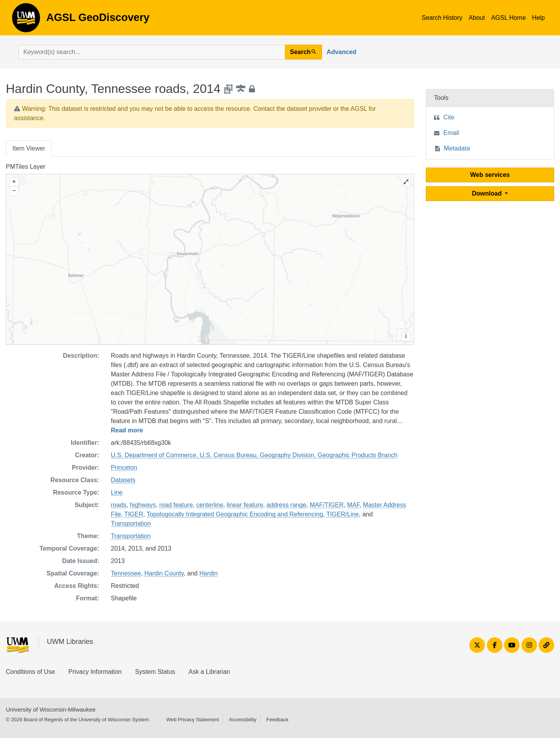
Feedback (277, 720)
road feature (176, 505)
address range (286, 505)
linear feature (245, 505)
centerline (210, 505)
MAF (353, 505)
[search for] (152, 52)
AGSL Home (508, 18)
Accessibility (242, 720)
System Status (155, 672)
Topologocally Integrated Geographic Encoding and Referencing (235, 514)
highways (143, 505)
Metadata (457, 148)
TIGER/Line (343, 514)
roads (119, 505)
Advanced (341, 52)
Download (488, 193)
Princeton (124, 468)
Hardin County (164, 573)
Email (451, 133)
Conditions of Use (30, 672)
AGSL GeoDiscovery (26, 20)
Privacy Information (95, 672)
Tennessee (126, 573)
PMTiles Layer (26, 167)
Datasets (123, 480)
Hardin (208, 573)
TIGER (134, 514)
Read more (127, 430)
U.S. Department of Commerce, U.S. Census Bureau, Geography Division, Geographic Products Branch (254, 455)
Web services (490, 175)
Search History (442, 18)
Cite (449, 117)
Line (117, 492)
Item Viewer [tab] (29, 148)
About (477, 18)
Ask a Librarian (209, 672)
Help (538, 18)
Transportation (131, 524)
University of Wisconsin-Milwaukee (51, 709)
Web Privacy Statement (192, 720)
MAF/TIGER (326, 505)
